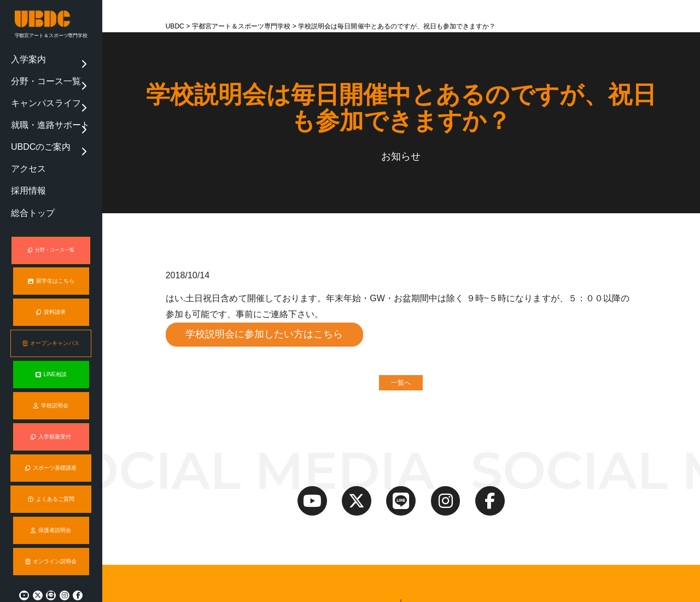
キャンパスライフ (36, 85)
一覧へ (401, 384)
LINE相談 (51, 349)
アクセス (24, 129)
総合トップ (27, 158)
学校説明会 (51, 380)
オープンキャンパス (51, 318)
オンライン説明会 (51, 535)
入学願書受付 (51, 411)
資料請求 (51, 287)
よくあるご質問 (51, 473)
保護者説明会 (51, 504)
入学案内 (24, 56)
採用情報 (24, 144)
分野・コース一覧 (36, 71)
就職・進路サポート (39, 100)
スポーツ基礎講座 (51, 442)
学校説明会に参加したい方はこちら (265, 335)
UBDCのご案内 (32, 114)
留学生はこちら (51, 256)
